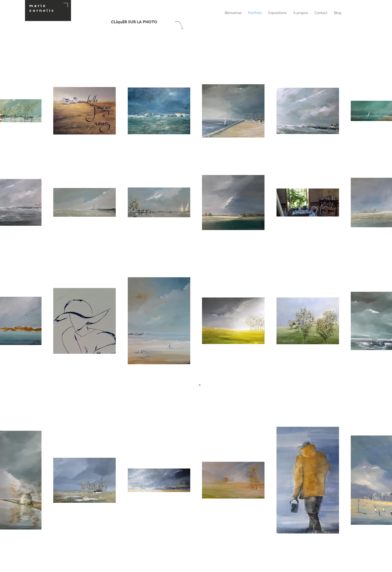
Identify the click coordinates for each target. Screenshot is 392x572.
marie (38, 6)
